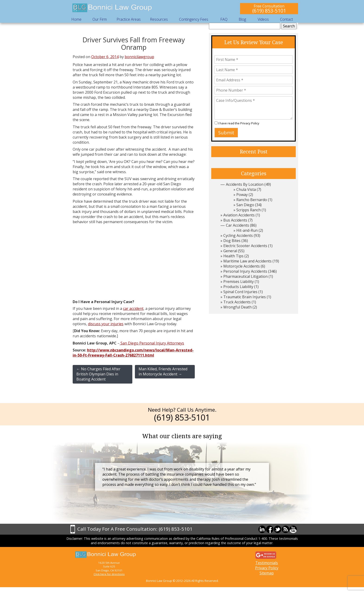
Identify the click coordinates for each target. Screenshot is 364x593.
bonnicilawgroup (139, 57)
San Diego (245, 205)
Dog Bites (232, 241)
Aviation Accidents (239, 215)
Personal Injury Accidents (245, 271)
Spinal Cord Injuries (240, 292)
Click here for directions (109, 574)
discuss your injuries (106, 324)
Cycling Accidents (238, 235)
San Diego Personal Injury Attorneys (152, 343)
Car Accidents (237, 225)
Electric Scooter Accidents (245, 246)
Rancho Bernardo (252, 200)
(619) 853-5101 (269, 11)
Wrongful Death (237, 307)
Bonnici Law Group (112, 8)
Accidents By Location (245, 184)
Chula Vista (246, 189)
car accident (133, 308)
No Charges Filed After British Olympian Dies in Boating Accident (98, 374)
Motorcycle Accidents (242, 266)
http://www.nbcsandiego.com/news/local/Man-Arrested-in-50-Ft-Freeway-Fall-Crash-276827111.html (133, 353)
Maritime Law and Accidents (247, 261)
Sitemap (267, 573)
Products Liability (238, 287)
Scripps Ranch (249, 210)
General (230, 251)
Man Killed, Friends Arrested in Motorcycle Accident (163, 371)
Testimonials (267, 563)
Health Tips (233, 256)
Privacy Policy (250, 123)
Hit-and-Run (247, 230)
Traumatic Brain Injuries (245, 297)
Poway (242, 195)
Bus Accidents (235, 220)
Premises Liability (239, 282)
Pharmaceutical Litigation (245, 276)
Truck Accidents (237, 302)
